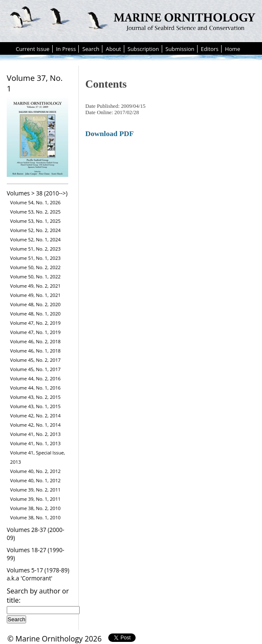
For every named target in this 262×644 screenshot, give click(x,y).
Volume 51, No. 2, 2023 (35, 249)
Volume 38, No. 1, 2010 (35, 517)
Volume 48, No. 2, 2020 (35, 304)
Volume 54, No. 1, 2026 (35, 202)
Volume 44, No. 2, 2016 (35, 378)
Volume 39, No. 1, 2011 (35, 499)
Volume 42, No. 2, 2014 (35, 416)
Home (233, 49)
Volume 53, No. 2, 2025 (35, 212)
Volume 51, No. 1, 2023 (35, 258)
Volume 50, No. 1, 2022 (35, 277)
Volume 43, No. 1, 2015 (35, 406)
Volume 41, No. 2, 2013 (35, 434)
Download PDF (110, 134)
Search (91, 49)
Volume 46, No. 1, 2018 (35, 351)
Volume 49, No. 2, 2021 (35, 286)
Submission (180, 49)
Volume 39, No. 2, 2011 (35, 490)
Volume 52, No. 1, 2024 (35, 239)
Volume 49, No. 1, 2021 (35, 295)
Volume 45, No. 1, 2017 (35, 369)
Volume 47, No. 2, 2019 (35, 323)
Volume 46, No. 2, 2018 (35, 341)
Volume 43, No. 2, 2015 (35, 397)
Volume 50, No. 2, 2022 (35, 267)
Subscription (143, 49)
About (113, 49)
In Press (66, 49)
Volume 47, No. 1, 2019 (35, 332)
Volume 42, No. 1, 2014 (35, 425)
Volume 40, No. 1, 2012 (35, 480)
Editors (210, 49)
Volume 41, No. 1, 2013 (35, 443)
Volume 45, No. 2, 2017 (35, 360)
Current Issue (32, 49)
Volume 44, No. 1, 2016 (35, 388)
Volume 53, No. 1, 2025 (35, 221)
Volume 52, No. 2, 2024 (35, 230)
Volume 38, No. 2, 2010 (35, 508)
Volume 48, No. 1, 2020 (35, 314)
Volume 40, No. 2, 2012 (35, 471)
